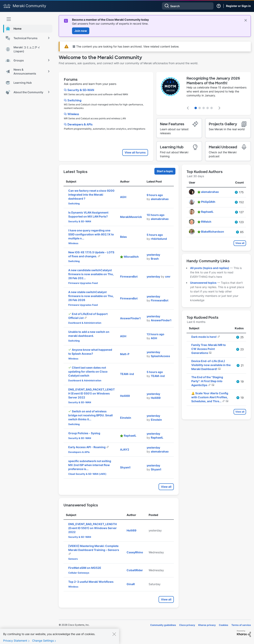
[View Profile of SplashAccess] (160, 356)
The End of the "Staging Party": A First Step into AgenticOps (207, 381)
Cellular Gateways (79, 573)
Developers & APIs (80, 124)
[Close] (114, 637)
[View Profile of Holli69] (125, 396)
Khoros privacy (207, 625)
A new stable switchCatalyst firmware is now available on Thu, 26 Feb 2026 (91, 296)
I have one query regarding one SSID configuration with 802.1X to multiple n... (91, 234)
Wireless (73, 114)
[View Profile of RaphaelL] (130, 436)
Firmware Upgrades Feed (83, 283)
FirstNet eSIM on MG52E (85, 568)
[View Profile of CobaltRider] (135, 570)
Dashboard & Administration (85, 323)
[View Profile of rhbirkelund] (159, 239)
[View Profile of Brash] (155, 259)
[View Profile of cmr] (168, 276)
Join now (81, 31)
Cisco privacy (187, 625)
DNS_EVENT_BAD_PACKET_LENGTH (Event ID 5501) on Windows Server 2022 (91, 393)
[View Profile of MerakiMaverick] (131, 217)
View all (166, 487)
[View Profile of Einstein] (126, 418)
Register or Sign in (238, 6)
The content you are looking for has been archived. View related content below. (126, 46)
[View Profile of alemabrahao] (160, 199)
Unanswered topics (203, 283)
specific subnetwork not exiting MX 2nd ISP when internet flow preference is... (90, 465)
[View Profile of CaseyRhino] (135, 552)
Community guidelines (163, 625)
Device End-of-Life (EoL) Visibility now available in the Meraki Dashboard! (211, 365)
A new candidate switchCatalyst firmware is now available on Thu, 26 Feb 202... (91, 274)
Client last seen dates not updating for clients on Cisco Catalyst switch (88, 372)
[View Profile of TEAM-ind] (127, 374)
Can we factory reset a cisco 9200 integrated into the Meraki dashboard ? (91, 195)
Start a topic (165, 171)
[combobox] (188, 6)
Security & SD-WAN (81, 90)
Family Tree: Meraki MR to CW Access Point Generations (209, 349)
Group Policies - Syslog (84, 433)
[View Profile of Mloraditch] (131, 257)
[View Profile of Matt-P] (125, 354)
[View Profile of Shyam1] (125, 467)
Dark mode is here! (204, 337)
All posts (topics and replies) (210, 268)
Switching (74, 100)
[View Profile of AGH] (123, 197)
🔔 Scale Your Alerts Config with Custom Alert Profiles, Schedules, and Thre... (210, 397)
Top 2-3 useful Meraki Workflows (91, 582)
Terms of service (241, 625)
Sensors (73, 559)
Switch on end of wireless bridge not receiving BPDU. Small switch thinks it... (90, 415)
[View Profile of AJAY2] (125, 449)
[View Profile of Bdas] (123, 237)
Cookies (224, 625)
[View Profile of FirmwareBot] (129, 276)
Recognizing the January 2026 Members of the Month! (213, 81)
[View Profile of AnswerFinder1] (130, 318)
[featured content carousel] (204, 93)
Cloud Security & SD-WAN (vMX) (87, 474)
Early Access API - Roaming (87, 447)
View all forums (135, 152)
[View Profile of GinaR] (131, 584)
